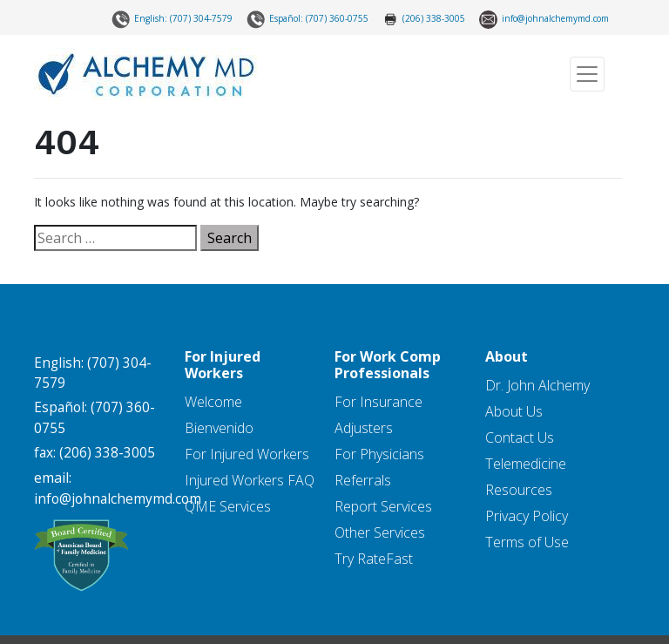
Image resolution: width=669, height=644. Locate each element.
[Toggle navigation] (587, 74)
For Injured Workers (247, 454)
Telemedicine (526, 464)
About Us (514, 411)
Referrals (363, 480)
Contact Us (520, 437)
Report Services (383, 506)
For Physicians (379, 454)
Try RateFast (374, 559)
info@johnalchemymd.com (544, 20)
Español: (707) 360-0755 (307, 20)
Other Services (380, 532)
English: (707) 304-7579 (172, 20)
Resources (519, 490)
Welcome (213, 402)
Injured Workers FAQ (250, 480)
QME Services (228, 506)
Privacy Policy (527, 516)
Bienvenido (219, 428)
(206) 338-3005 (424, 19)
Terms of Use (527, 542)
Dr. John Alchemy (537, 385)
